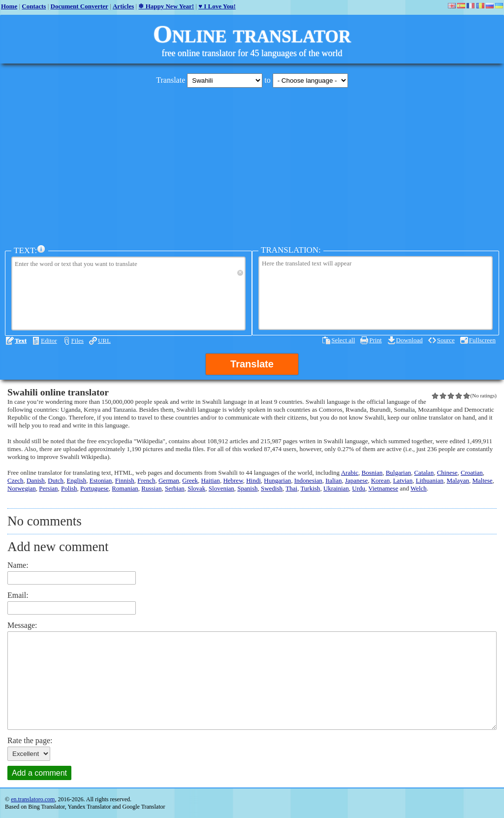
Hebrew (233, 480)
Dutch (56, 480)
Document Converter (79, 6)
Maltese (482, 480)
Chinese (447, 473)
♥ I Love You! (217, 6)
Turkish (310, 488)
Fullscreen (482, 340)
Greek (190, 480)
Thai (291, 488)
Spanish (247, 488)
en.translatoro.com (33, 799)
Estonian (101, 480)
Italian (333, 480)
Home (9, 6)
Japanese (356, 480)
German (169, 480)
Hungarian (277, 480)
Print (375, 340)
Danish (36, 480)
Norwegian (22, 488)
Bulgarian (398, 473)
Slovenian (221, 488)
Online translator (252, 34)
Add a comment (39, 773)
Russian (151, 488)
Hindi (253, 480)
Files (78, 341)
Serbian (175, 488)
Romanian (125, 488)
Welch (419, 488)
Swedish (272, 488)
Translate (252, 364)
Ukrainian (336, 488)
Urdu (359, 488)
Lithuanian (430, 480)
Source (446, 340)
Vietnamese (383, 488)
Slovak (196, 488)
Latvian (403, 480)
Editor (49, 341)
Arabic (350, 473)
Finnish (125, 480)
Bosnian (372, 473)
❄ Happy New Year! (166, 6)
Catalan (424, 473)
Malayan (457, 480)
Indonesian (308, 480)
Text (21, 341)
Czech (15, 480)
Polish (69, 488)
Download (409, 340)
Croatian (472, 473)
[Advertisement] (252, 164)
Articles (123, 6)
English (77, 480)
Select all (343, 340)
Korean (380, 480)
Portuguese (94, 488)
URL (104, 341)
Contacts (34, 6)
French (146, 480)
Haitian (211, 480)
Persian (48, 488)
